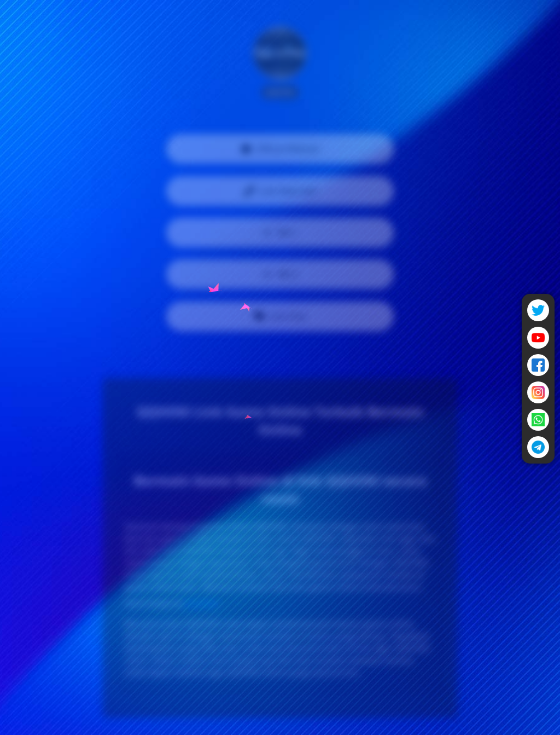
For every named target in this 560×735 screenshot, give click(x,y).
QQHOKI (201, 603)
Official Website (280, 149)
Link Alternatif (280, 191)
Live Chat (280, 316)
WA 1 (280, 233)
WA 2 (280, 274)
